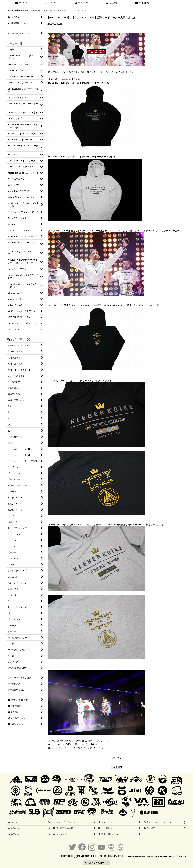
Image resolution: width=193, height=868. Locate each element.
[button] (112, 3)
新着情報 (116, 767)
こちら (92, 744)
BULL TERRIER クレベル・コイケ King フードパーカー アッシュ (82, 157)
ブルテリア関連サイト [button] (97, 863)
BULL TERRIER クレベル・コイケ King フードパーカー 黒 (78, 83)
